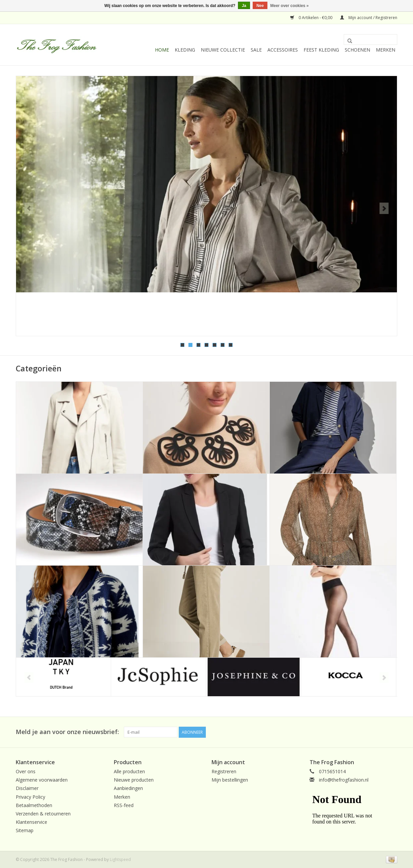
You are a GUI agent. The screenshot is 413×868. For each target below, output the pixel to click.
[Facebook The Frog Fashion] (392, 732)
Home (162, 50)
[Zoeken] (370, 40)
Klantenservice (31, 821)
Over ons (26, 771)
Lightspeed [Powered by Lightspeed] (120, 859)
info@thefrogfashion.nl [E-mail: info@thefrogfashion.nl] (344, 779)
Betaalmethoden (34, 805)
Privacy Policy (30, 796)
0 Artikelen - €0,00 (312, 18)
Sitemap (25, 830)
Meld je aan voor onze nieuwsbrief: (67, 732)
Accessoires (283, 50)
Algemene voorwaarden (42, 779)
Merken (386, 50)
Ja (244, 6)
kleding (185, 50)
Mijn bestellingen (230, 779)
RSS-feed (124, 805)
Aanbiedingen (128, 788)
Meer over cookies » (290, 6)
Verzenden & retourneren (43, 813)
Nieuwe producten (134, 779)
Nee (260, 6)
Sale (256, 50)
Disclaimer (27, 788)
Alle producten (129, 771)
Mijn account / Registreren (369, 18)
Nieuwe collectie (223, 50)
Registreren (224, 771)
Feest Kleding (321, 50)
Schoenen (357, 50)
